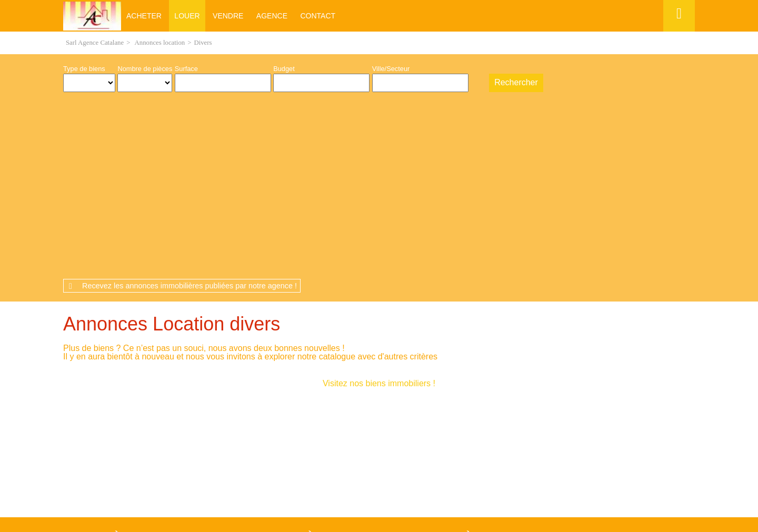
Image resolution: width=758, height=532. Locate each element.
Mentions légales (279, 473)
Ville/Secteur (391, 69)
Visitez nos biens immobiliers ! (379, 204)
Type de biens (84, 69)
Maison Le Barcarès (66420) (112, 399)
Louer (187, 16)
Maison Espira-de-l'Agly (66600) (118, 408)
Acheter (144, 16)
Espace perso (677, 31)
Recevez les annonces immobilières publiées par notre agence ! (189, 107)
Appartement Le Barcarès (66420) (437, 374)
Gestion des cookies (472, 473)
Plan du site (398, 473)
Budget (284, 69)
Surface (186, 69)
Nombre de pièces (145, 69)
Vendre (228, 16)
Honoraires (344, 473)
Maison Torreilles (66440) (108, 425)
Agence (272, 16)
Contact (318, 16)
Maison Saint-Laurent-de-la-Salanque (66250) (138, 382)
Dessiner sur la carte (478, 83)
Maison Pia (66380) (99, 374)
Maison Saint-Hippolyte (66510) (117, 417)
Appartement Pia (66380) (266, 374)
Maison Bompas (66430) (107, 391)
